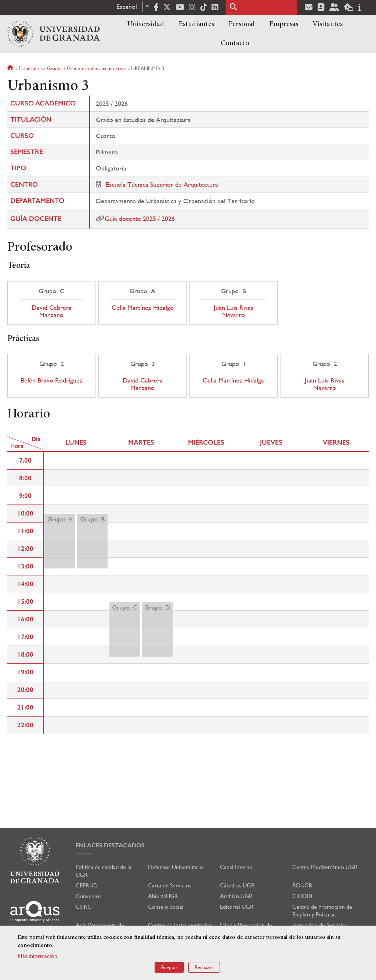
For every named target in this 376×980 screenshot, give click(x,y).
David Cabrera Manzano (52, 311)
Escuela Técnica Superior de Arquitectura (162, 184)
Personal (242, 24)
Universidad (146, 24)
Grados (55, 68)
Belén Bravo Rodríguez (52, 380)
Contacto (235, 43)
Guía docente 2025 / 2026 (140, 218)
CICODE (303, 896)
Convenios (88, 896)
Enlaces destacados (110, 845)
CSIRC (84, 907)
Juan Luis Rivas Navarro (234, 311)
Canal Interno (236, 867)
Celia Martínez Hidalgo (143, 308)
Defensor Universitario (176, 867)
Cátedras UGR (237, 885)
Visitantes (328, 24)
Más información (37, 956)
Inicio (11, 68)
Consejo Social (166, 907)
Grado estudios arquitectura (97, 68)
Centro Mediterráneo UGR (325, 867)
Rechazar (204, 967)
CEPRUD (87, 885)
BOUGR (302, 885)
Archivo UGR (236, 896)
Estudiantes (196, 24)
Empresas (284, 24)
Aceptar (169, 967)
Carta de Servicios (170, 885)
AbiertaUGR (163, 896)
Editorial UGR (237, 907)
